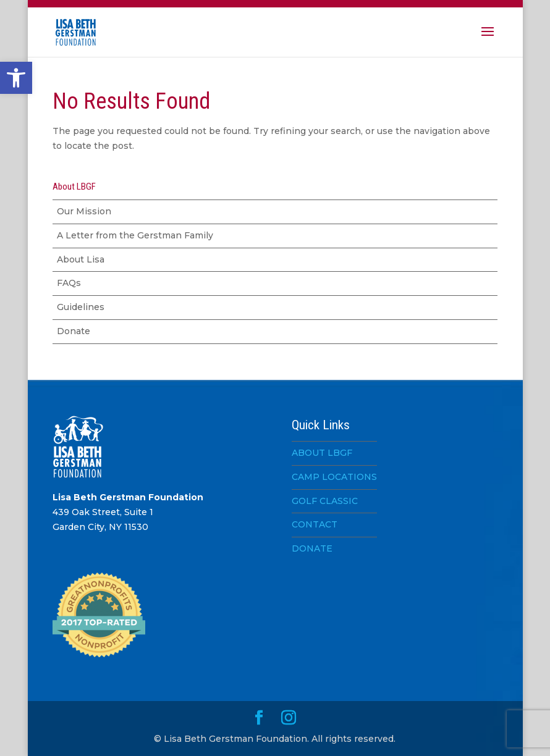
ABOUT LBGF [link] (322, 453)
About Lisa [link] (81, 259)
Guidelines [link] (81, 307)
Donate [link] (74, 331)
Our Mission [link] (84, 211)
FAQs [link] (69, 283)
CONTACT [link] (315, 524)
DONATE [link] (312, 548)
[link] (16, 78)
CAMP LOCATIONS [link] (334, 477)
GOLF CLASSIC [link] (325, 501)
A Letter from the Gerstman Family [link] (135, 235)
